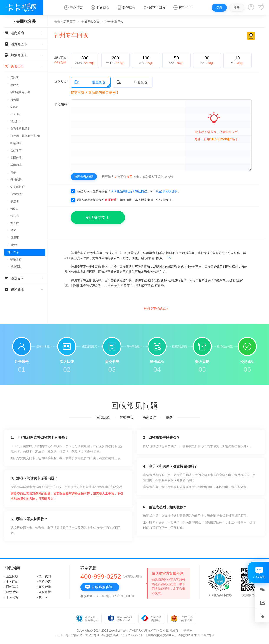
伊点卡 (15, 201)
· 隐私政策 (44, 592)
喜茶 (13, 172)
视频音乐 (24, 289)
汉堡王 (15, 238)
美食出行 (24, 66)
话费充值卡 (24, 44)
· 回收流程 (11, 587)
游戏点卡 (24, 278)
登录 (219, 8)
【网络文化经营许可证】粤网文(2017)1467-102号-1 (180, 635)
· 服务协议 (44, 581)
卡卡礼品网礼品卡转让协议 (129, 191)
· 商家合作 (44, 587)
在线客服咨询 (99, 587)
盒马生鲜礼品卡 (20, 129)
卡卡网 (188, 631)
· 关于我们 (44, 576)
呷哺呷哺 (16, 143)
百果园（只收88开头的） (26, 136)
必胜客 (15, 78)
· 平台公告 (11, 597)
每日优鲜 (16, 179)
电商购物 (24, 33)
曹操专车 (16, 150)
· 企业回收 (11, 576)
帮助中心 (126, 417)
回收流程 (103, 417)
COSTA (15, 114)
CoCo (14, 107)
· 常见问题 (11, 581)
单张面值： (62, 60)
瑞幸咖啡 (16, 165)
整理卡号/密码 (84, 177)
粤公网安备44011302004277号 (122, 635)
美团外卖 (16, 158)
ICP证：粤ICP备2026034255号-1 (77, 635)
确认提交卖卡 (98, 217)
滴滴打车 (16, 121)
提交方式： (62, 82)
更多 (169, 417)
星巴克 (15, 85)
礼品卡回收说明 (167, 191)
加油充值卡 (24, 55)
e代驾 (14, 245)
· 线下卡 (42, 597)
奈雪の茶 (16, 194)
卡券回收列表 (90, 22)
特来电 (15, 216)
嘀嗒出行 (16, 259)
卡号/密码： (62, 104)
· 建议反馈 (11, 592)
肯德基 (15, 100)
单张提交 (132, 82)
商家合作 (149, 417)
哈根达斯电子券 (20, 92)
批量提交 (90, 82)
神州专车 (13, 252)
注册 (237, 8)
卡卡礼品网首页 (65, 22)
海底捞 (15, 223)
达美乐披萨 (17, 187)
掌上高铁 (16, 267)
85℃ (13, 230)
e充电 (14, 208)
